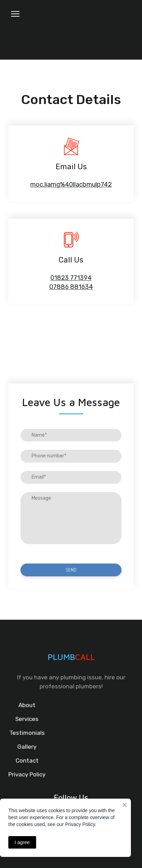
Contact (27, 760)
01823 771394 (71, 278)
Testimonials (27, 733)
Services (27, 719)
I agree (22, 842)
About (27, 705)
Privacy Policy (27, 774)
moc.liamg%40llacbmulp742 (71, 184)
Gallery (27, 747)
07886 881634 (71, 287)
